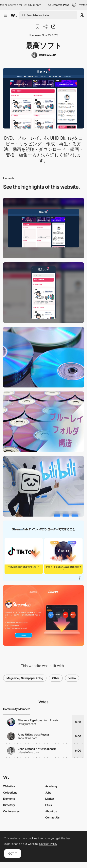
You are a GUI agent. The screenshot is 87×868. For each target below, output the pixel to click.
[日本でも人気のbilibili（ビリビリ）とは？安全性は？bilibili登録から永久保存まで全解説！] (43, 486)
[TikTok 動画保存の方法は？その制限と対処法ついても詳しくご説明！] (43, 551)
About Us (51, 811)
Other (56, 678)
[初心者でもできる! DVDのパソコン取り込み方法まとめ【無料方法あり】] (43, 357)
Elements (9, 799)
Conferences (11, 811)
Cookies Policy (48, 844)
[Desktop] (43, 228)
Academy (51, 786)
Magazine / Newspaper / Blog (25, 678)
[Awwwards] (14, 15)
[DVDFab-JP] (44, 55)
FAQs (49, 805)
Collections (10, 792)
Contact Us (52, 817)
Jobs (48, 792)
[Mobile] (43, 293)
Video (72, 678)
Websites (9, 786)
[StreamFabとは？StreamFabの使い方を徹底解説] (43, 615)
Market (50, 799)
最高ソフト (44, 46)
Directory (9, 805)
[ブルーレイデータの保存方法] (43, 422)
